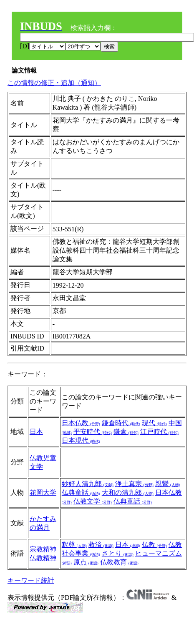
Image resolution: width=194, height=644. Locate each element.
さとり (118, 553)
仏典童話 (81, 492)
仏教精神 (43, 558)
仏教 (154, 545)
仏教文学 (93, 501)
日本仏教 (81, 423)
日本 (36, 432)
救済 (101, 545)
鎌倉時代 (121, 423)
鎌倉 (126, 432)
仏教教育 (119, 562)
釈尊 (74, 545)
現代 (154, 423)
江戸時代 (159, 432)
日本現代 (81, 440)
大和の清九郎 (128, 492)
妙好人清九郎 (88, 484)
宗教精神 (43, 549)
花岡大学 (43, 492)
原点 (86, 562)
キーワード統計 (31, 580)
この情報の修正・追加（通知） (54, 83)
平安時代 (93, 432)
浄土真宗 (134, 484)
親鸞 (168, 484)
